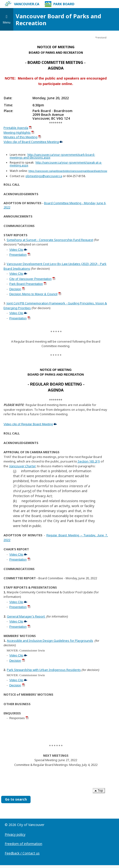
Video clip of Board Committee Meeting (31, 142)
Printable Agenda (16, 128)
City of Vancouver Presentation (30, 279)
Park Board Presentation (26, 284)
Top (99, 790)
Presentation (18, 255)
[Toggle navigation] (7, 19)
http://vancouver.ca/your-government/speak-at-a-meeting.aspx (56, 164)
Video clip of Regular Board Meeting (28, 424)
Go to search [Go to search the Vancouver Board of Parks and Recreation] (16, 799)
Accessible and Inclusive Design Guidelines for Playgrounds (50, 641)
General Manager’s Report (26, 616)
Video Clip (16, 250)
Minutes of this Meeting (21, 137)
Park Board (59, 4)
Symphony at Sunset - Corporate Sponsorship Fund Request (50, 240)
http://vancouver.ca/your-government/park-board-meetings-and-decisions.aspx (52, 156)
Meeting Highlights (17, 132)
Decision (15, 289)
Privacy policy (15, 834)
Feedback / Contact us (22, 853)
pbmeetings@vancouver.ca (44, 176)
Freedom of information (23, 844)
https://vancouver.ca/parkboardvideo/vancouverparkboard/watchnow (68, 171)
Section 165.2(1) (89, 461)
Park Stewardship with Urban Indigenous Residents (44, 670)
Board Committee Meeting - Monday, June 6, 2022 (55, 205)
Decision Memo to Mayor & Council (33, 294)
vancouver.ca (22, 4)
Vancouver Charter (22, 466)
